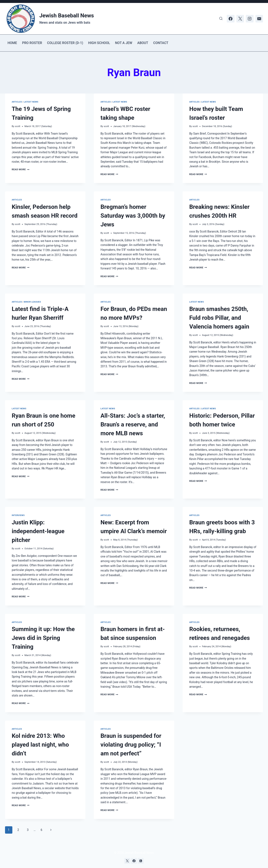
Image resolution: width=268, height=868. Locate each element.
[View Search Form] (221, 19)
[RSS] (141, 861)
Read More (21, 170)
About (143, 43)
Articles (17, 102)
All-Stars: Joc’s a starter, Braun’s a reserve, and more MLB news (133, 424)
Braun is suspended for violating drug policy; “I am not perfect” (131, 745)
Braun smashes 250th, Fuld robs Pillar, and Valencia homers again (219, 318)
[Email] (259, 19)
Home (12, 43)
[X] (240, 19)
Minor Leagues (32, 302)
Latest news (31, 102)
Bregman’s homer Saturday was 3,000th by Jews (133, 216)
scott (17, 126)
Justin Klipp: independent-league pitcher (38, 531)
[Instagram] (250, 19)
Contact (161, 43)
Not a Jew (124, 43)
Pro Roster (32, 43)
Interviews (18, 515)
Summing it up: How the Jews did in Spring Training (43, 638)
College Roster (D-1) (65, 43)
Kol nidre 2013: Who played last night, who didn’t (40, 745)
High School (99, 43)
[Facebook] (231, 19)
